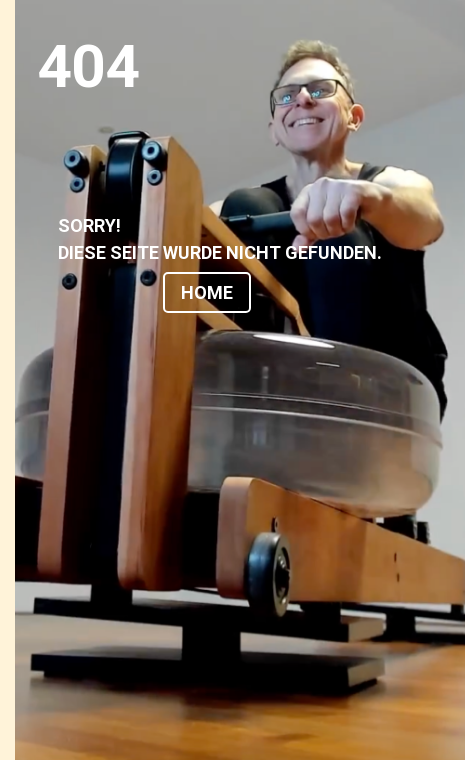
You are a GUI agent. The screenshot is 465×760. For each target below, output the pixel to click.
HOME (207, 292)
